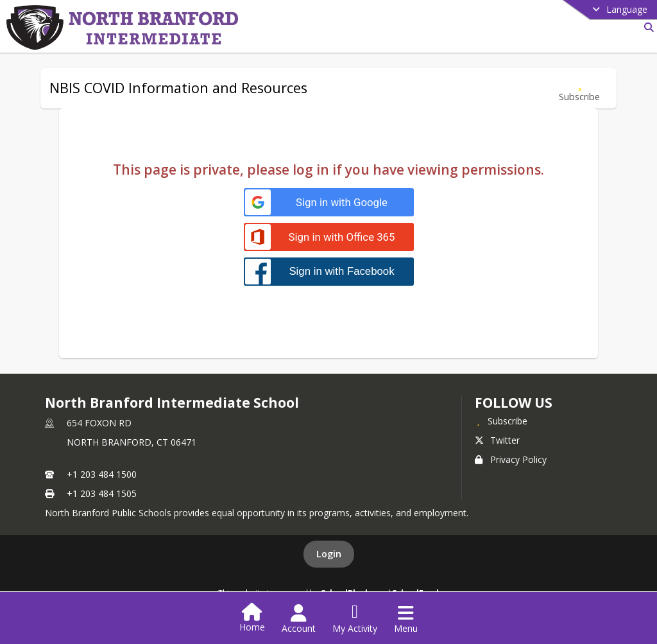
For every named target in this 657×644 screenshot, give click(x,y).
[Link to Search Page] (646, 27)
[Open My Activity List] (355, 619)
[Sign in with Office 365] (329, 237)
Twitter (497, 440)
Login (329, 554)
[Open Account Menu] (299, 619)
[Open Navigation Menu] (406, 619)
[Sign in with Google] (329, 203)
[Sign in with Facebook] (329, 271)
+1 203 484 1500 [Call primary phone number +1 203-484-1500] (102, 474)
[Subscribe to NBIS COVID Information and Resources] (579, 88)
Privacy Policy (511, 459)
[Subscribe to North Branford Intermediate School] (501, 421)
